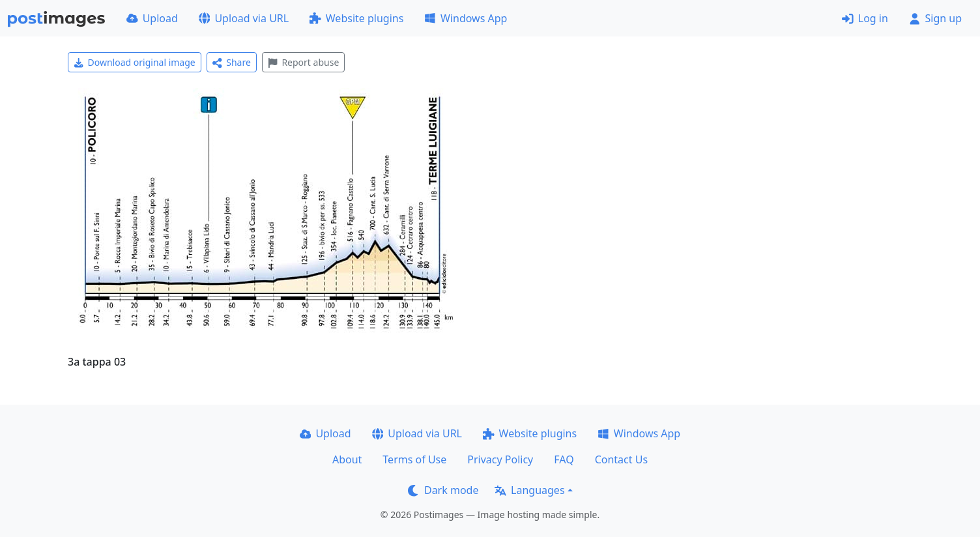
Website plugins (356, 18)
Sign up (935, 18)
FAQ (564, 459)
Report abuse (303, 62)
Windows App (466, 18)
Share (232, 62)
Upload (152, 18)
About (347, 459)
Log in (865, 18)
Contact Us (621, 459)
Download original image (135, 62)
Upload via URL (244, 18)
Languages (529, 490)
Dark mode (443, 490)
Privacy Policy (500, 459)
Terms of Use (414, 459)
